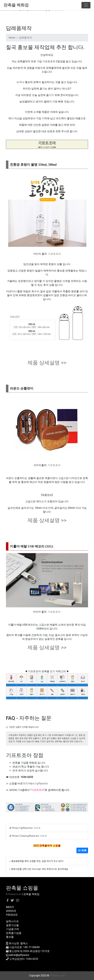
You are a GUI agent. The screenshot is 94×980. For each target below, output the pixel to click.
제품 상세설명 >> (47, 363)
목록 (82, 850)
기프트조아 (54, 254)
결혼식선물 (12, 925)
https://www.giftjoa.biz (26, 836)
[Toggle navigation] (86, 5)
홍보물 (10, 937)
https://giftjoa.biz (38, 783)
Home (12, 38)
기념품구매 (12, 929)
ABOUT (10, 907)
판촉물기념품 (14, 933)
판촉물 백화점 (16, 5)
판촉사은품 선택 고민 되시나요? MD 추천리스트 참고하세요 (40, 869)
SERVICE (11, 911)
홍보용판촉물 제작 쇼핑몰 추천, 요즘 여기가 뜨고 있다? (37, 861)
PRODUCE (12, 915)
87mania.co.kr (14, 894)
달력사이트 (12, 921)
